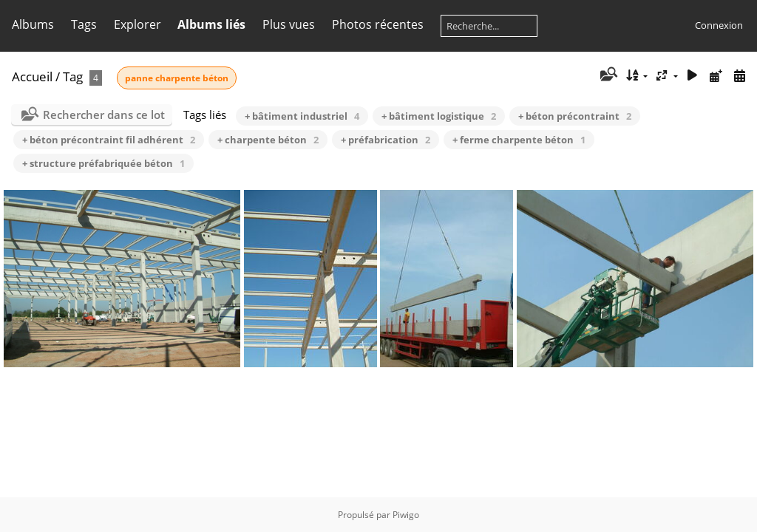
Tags (84, 24)
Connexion (719, 25)
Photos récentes (378, 24)
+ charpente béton (268, 140)
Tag (73, 76)
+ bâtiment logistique (439, 116)
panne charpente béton (177, 78)
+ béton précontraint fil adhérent (109, 140)
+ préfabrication (386, 140)
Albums (33, 24)
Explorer (138, 24)
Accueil (32, 76)
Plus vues (289, 24)
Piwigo (406, 515)
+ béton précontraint (575, 116)
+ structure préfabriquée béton (103, 163)
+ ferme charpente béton (519, 140)
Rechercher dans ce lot (104, 115)
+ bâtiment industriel (302, 116)
